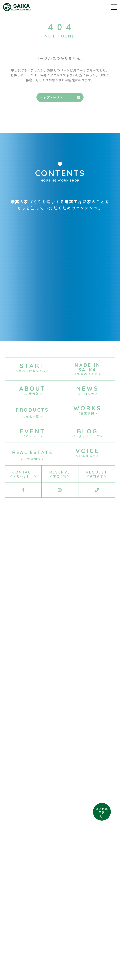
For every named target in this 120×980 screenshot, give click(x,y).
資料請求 (56, 953)
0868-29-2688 (74, 935)
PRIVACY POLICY (72, 944)
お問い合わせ (79, 953)
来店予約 (38, 953)
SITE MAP (42, 944)
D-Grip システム (98, 964)
